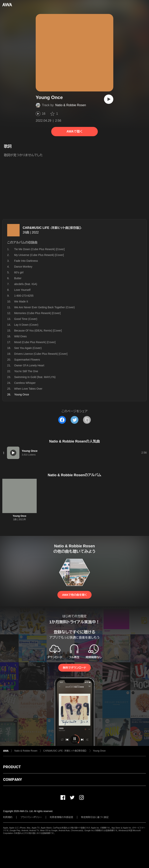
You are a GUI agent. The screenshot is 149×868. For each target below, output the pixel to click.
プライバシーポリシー (31, 817)
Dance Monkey (23, 267)
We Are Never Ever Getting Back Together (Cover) (44, 307)
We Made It (21, 301)
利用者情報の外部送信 (62, 817)
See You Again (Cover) (28, 348)
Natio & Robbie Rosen (71, 105)
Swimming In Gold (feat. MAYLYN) (35, 377)
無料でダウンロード (74, 668)
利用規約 (8, 817)
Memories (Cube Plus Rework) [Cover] (37, 313)
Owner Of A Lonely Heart (29, 365)
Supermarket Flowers (27, 360)
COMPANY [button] (13, 779)
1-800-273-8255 (24, 296)
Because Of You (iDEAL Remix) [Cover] (38, 331)
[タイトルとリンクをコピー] (87, 420)
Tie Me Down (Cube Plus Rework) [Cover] (39, 249)
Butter (18, 278)
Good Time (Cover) (26, 319)
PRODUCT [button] (12, 767)
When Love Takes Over (28, 389)
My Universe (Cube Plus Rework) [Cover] (39, 255)
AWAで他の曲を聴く (74, 595)
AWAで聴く (74, 131)
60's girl (19, 272)
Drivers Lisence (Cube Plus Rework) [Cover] (41, 354)
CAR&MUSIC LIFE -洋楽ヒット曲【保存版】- (52, 228)
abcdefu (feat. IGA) (26, 284)
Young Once (20, 516)
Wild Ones (20, 336)
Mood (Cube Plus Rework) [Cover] (35, 342)
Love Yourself (22, 290)
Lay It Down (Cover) (26, 325)
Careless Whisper (25, 383)
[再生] (109, 99)
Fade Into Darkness (26, 261)
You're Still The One (26, 371)
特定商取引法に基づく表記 (95, 817)
